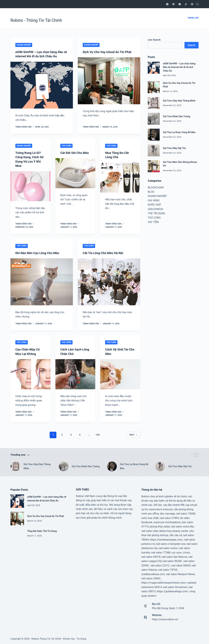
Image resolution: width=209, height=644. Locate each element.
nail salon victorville (182, 526)
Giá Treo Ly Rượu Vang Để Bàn (179, 132)
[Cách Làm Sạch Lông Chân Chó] (75, 374)
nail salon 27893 (169, 518)
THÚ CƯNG (67, 146)
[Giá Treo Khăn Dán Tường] (154, 119)
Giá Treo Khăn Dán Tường (177, 116)
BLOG (151, 192)
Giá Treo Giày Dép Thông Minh (179, 101)
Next (133, 434)
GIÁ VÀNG (154, 200)
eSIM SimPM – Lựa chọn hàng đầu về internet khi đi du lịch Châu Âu (179, 67)
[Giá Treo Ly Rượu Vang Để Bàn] (154, 135)
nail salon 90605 (181, 565)
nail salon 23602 (151, 578)
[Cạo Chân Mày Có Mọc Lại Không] (30, 374)
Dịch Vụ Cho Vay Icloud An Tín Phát (109, 52)
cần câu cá (176, 535)
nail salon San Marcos (174, 556)
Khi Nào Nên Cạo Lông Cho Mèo (39, 253)
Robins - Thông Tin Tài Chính (36, 20)
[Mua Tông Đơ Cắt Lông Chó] (120, 177)
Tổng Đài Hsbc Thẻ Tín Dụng (43, 531)
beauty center (180, 530)
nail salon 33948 (181, 552)
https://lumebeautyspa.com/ (166, 539)
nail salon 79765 (168, 569)
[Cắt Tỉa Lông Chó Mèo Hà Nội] (109, 281)
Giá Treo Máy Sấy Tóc (174, 148)
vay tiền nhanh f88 (174, 504)
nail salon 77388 (161, 552)
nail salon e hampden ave (171, 543)
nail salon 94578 (151, 556)
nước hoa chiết (150, 518)
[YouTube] (167, 4)
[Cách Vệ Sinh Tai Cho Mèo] (120, 374)
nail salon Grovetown (175, 587)
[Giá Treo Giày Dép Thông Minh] (154, 103)
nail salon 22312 (160, 565)
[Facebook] (173, 4)
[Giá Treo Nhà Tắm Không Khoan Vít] (154, 166)
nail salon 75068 (186, 513)
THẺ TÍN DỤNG (156, 213)
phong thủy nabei (160, 526)
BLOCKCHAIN (156, 188)
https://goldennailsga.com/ (173, 591)
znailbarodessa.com (153, 574)
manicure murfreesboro (167, 522)
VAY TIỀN (153, 222)
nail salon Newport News (180, 574)
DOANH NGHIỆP (24, 45)
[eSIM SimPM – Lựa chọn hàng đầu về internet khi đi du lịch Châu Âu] (42, 85)
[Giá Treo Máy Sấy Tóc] (154, 151)
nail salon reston (168, 548)
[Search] (197, 4)
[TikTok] (186, 4)
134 (98, 434)
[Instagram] (180, 4)
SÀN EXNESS (155, 209)
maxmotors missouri (161, 509)
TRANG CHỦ (193, 18)
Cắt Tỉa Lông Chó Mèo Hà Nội (104, 253)
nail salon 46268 (172, 561)
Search (192, 45)
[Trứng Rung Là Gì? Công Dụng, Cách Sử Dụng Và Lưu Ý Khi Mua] (30, 186)
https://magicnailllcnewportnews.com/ (164, 582)
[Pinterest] (192, 4)
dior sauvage (167, 513)
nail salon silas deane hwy (156, 530)
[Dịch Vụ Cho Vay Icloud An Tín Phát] (109, 81)
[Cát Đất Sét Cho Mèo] (75, 177)
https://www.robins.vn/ (165, 619)
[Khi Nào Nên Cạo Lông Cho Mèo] (42, 281)
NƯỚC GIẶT (154, 205)
